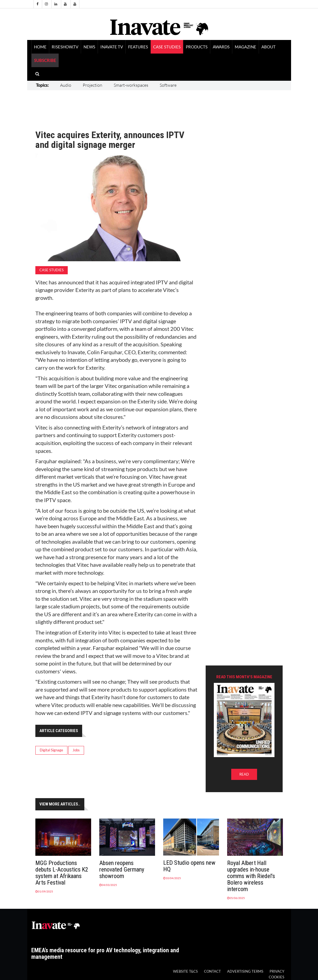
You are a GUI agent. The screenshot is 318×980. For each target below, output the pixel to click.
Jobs (76, 750)
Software (168, 85)
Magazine (246, 47)
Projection (92, 85)
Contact (212, 971)
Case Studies (167, 47)
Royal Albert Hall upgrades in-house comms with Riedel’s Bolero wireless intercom (251, 876)
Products (197, 47)
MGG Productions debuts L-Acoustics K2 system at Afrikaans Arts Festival (62, 873)
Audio (66, 85)
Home (40, 47)
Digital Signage (51, 750)
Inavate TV (112, 47)
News (89, 47)
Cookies (277, 977)
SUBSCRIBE (45, 60)
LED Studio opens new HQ (189, 866)
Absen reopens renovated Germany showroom (122, 869)
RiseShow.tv (65, 47)
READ (244, 774)
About (268, 47)
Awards (221, 47)
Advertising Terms (245, 971)
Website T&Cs (185, 971)
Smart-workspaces (131, 85)
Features (138, 47)
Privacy (277, 971)
